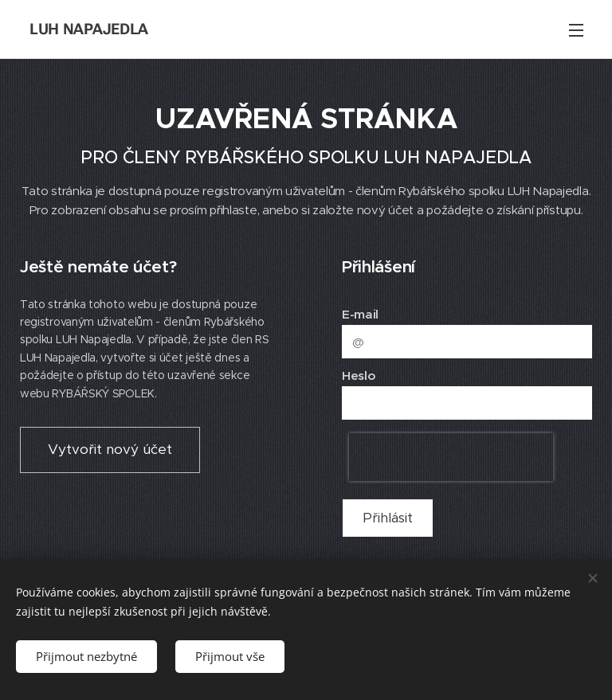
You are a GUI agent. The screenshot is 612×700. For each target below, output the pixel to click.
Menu (576, 30)
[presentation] (451, 457)
